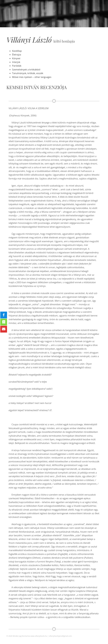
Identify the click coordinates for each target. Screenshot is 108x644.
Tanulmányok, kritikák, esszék (28, 73)
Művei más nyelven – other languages (32, 77)
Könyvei (16, 58)
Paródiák (17, 66)
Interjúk (16, 62)
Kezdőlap (17, 51)
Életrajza (17, 55)
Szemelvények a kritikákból (26, 70)
